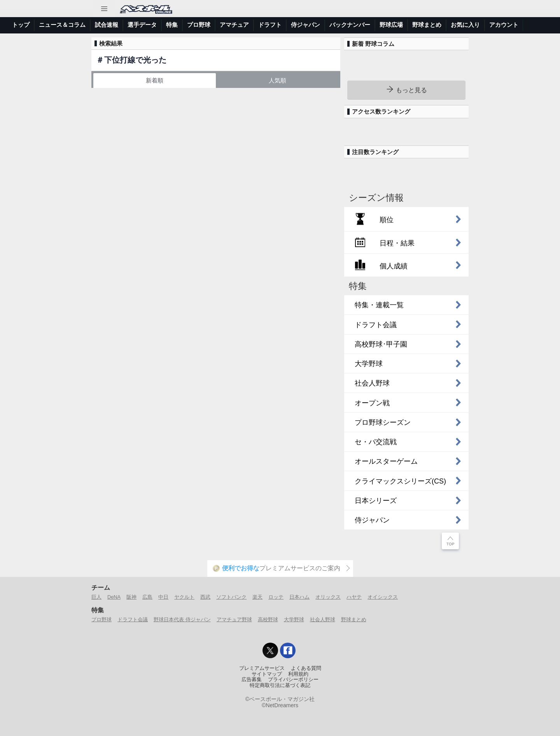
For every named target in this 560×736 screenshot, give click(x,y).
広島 (147, 597)
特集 (172, 25)
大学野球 (294, 619)
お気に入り (465, 25)
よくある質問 (306, 668)
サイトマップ (267, 674)
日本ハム (299, 597)
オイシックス (383, 597)
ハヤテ (354, 597)
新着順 (155, 80)
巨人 (96, 597)
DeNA (114, 597)
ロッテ (276, 597)
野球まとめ (427, 25)
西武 (205, 597)
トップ (21, 25)
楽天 (257, 597)
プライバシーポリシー (293, 680)
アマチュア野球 (234, 619)
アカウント (504, 25)
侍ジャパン (305, 25)
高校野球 (268, 619)
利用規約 (298, 674)
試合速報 (107, 25)
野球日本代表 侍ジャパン (182, 619)
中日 (163, 597)
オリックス (328, 597)
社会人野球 (323, 619)
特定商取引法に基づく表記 (280, 685)
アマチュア (234, 25)
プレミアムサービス (262, 668)
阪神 (131, 597)
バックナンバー (350, 25)
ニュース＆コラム (62, 25)
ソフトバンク (231, 597)
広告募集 (252, 680)
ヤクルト (184, 597)
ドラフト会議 (133, 619)
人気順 (277, 80)
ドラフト (270, 25)
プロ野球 (199, 25)
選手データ (142, 25)
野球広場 (391, 25)
